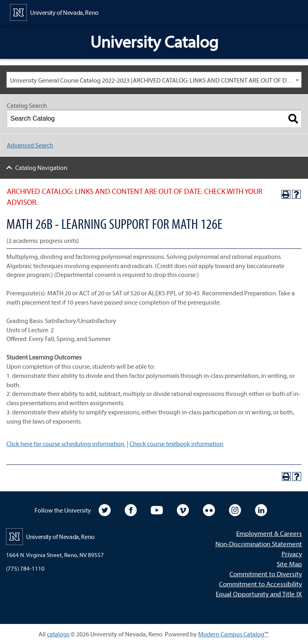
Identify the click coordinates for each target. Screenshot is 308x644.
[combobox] (154, 80)
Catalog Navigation (41, 168)
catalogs (58, 634)
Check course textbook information (176, 444)
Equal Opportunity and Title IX (259, 594)
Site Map (289, 564)
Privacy (292, 554)
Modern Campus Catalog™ (233, 634)
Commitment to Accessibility (260, 584)
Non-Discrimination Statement (259, 544)
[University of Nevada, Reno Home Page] (54, 12)
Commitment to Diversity (266, 574)
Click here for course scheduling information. (66, 444)
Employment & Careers (269, 533)
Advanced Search (30, 145)
